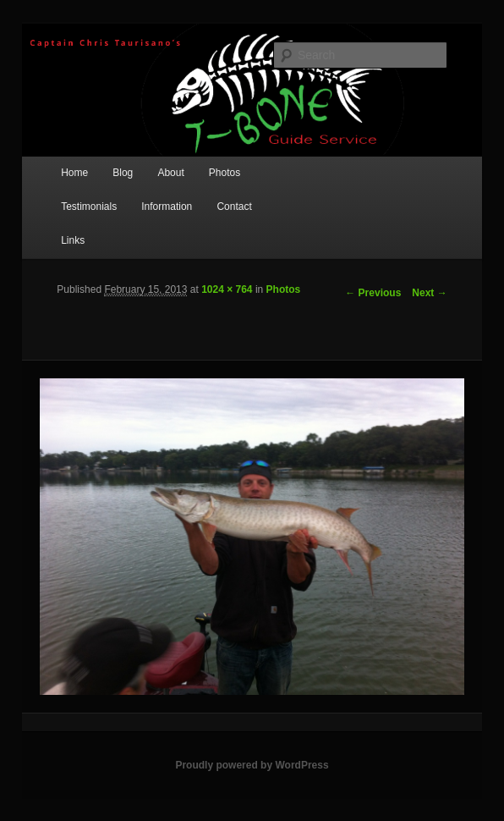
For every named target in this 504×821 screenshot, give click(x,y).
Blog (123, 173)
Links (73, 240)
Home (74, 173)
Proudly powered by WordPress (252, 765)
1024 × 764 (227, 289)
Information (167, 207)
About (170, 173)
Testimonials (89, 207)
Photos (225, 173)
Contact (234, 207)
